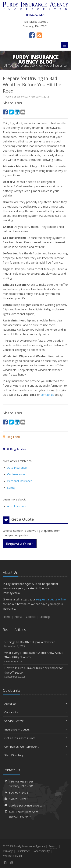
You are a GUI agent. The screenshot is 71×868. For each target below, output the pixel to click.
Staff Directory (35, 755)
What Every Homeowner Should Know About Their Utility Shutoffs (35, 657)
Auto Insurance (17, 468)
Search (53, 846)
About (18, 617)
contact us (47, 395)
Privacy (8, 851)
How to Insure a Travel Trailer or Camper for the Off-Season (35, 672)
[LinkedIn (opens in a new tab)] (17, 112)
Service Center (35, 721)
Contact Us (35, 712)
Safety (11, 488)
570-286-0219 (19, 799)
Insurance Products (35, 729)
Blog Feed (11, 437)
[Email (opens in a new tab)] (23, 112)
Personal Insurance (20, 481)
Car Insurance (16, 474)
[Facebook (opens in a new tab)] (32, 35)
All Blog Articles (15, 449)
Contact (31, 617)
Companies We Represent (35, 747)
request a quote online (51, 599)
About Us (35, 704)
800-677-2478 (19, 792)
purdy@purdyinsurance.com (27, 805)
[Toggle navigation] (65, 45)
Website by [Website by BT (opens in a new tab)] (13, 856)
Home (7, 617)
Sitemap (45, 617)
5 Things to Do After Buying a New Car (35, 644)
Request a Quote (20, 544)
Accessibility (42, 851)
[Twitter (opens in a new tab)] (11, 112)
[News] (39, 35)
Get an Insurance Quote (35, 738)
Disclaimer (23, 851)
